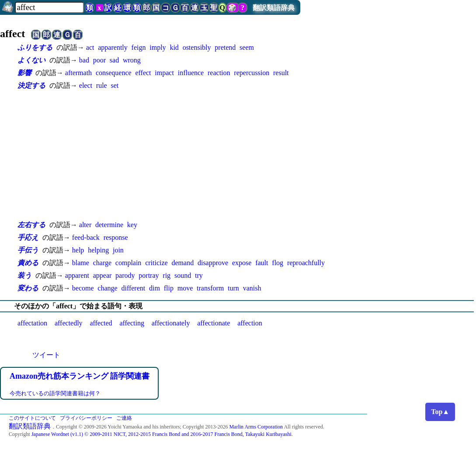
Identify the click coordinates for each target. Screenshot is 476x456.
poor (99, 60)
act (90, 47)
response (116, 237)
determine (109, 225)
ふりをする (35, 47)
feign (139, 47)
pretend (225, 47)
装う (24, 275)
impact (164, 73)
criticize (156, 263)
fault (262, 263)
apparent (77, 275)
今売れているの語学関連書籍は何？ (55, 393)
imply (158, 47)
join (118, 250)
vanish (252, 288)
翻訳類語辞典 (274, 8)
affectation (32, 323)
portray (149, 275)
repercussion (252, 73)
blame (81, 263)
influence (191, 73)
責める (28, 263)
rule (102, 85)
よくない (31, 60)
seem (247, 47)
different (133, 288)
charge (102, 263)
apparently (113, 47)
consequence (114, 73)
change (107, 288)
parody (125, 275)
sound (183, 275)
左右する (31, 225)
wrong (132, 60)
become (83, 288)
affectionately (171, 323)
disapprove (213, 263)
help (78, 250)
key (132, 225)
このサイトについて (32, 418)
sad (114, 60)
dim (155, 288)
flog (278, 263)
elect (86, 85)
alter (85, 225)
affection (250, 323)
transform (210, 288)
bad (84, 60)
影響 (24, 73)
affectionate (214, 323)
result (281, 73)
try (199, 275)
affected (101, 323)
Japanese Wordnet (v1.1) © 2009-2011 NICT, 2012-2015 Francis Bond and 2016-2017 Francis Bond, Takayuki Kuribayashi (162, 434)
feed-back (86, 237)
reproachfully (306, 263)
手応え (28, 237)
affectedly (69, 323)
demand (182, 263)
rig (167, 275)
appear (102, 275)
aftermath (78, 73)
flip (169, 288)
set (115, 85)
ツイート (46, 355)
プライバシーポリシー (86, 418)
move (185, 288)
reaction (219, 73)
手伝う (28, 250)
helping (98, 250)
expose (242, 263)
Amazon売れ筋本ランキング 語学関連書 (80, 376)
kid (174, 47)
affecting (132, 323)
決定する (31, 85)
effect (143, 73)
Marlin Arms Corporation (256, 427)
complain (129, 263)
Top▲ (440, 412)
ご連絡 (124, 418)
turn (233, 288)
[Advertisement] (192, 155)
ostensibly (197, 47)
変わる (28, 288)
